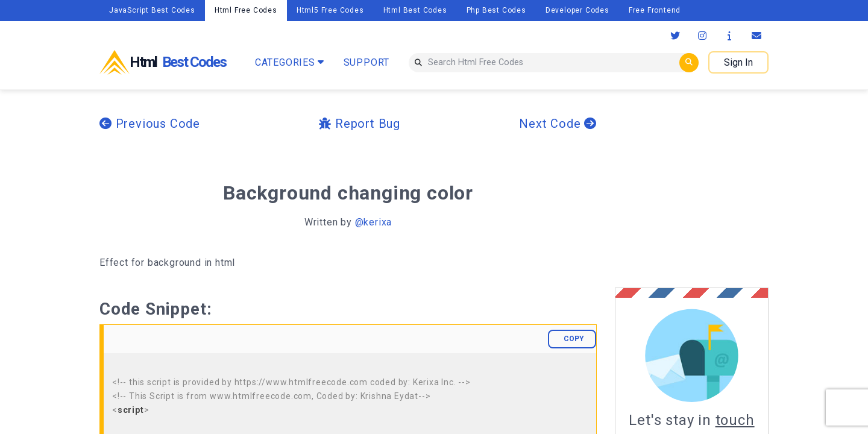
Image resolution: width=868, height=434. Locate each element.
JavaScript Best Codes (152, 10)
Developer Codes (577, 10)
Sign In (738, 62)
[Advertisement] (716, 189)
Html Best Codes (415, 10)
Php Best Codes (496, 10)
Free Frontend (655, 10)
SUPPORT (367, 62)
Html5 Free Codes (330, 10)
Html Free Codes (246, 10)
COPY (574, 339)
